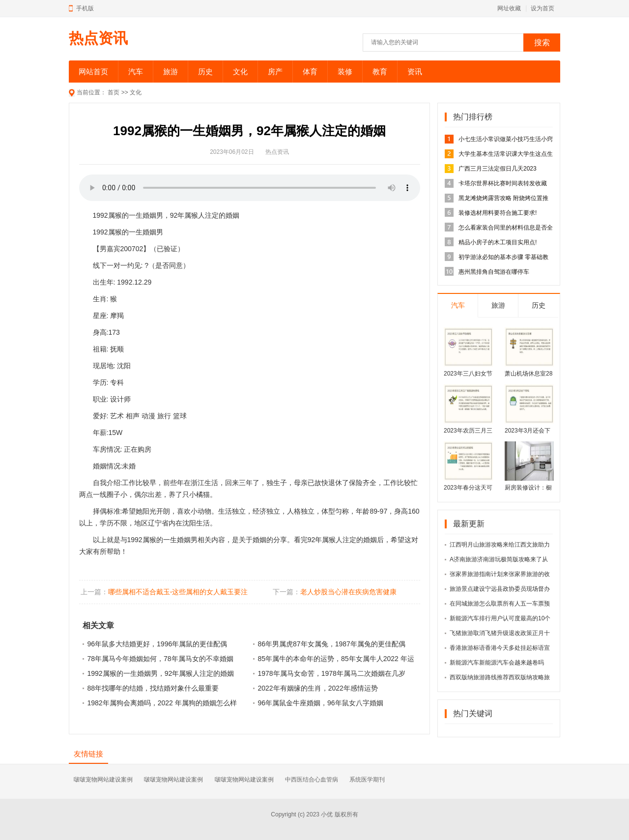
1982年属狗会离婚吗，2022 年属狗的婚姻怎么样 (162, 703)
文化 (240, 72)
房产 (275, 72)
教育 (380, 72)
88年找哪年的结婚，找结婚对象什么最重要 (153, 688)
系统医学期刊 (367, 780)
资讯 (415, 72)
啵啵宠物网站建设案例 (103, 780)
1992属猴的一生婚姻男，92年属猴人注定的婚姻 (161, 673)
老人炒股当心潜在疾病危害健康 (348, 592)
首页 (114, 92)
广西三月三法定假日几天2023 (498, 169)
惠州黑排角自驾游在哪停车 (494, 272)
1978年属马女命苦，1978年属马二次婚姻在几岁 (332, 673)
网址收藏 (509, 8)
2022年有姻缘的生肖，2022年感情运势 (318, 688)
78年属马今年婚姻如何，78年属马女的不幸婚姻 (160, 659)
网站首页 (93, 72)
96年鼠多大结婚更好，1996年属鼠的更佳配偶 (157, 644)
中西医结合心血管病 (312, 780)
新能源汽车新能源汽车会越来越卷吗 (497, 663)
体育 (310, 72)
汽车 (136, 72)
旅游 (171, 72)
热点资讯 (98, 38)
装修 (345, 72)
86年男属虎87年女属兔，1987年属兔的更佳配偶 (332, 644)
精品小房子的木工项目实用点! (498, 242)
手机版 (85, 8)
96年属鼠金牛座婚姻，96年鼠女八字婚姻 (321, 703)
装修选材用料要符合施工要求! (498, 213)
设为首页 (543, 8)
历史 (205, 72)
